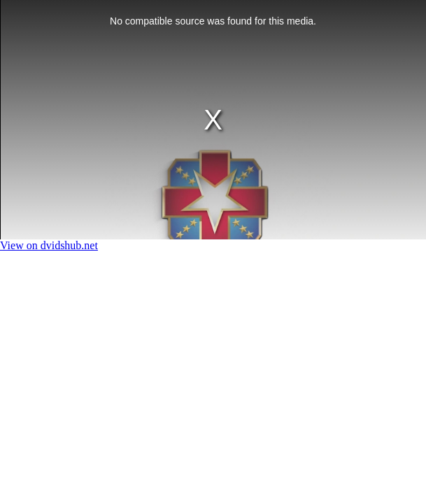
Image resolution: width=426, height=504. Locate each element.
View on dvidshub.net (49, 245)
